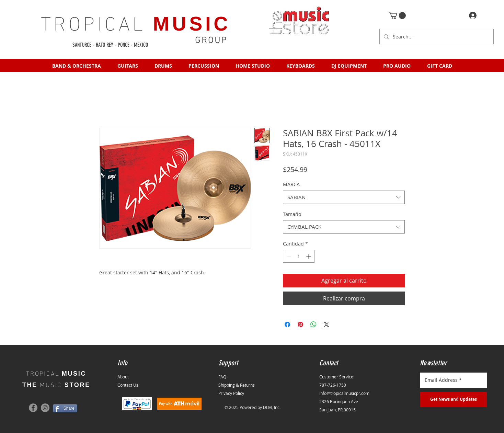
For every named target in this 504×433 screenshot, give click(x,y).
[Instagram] (45, 408)
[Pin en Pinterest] (300, 324)
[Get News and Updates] (453, 400)
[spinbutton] (299, 256)
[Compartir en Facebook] (287, 324)
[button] (397, 15)
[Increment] (309, 256)
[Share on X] (327, 324)
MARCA (291, 184)
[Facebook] (33, 408)
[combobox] (344, 197)
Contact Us (128, 385)
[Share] (65, 408)
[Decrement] (288, 256)
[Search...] (436, 37)
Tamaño (292, 214)
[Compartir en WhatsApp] (313, 324)
